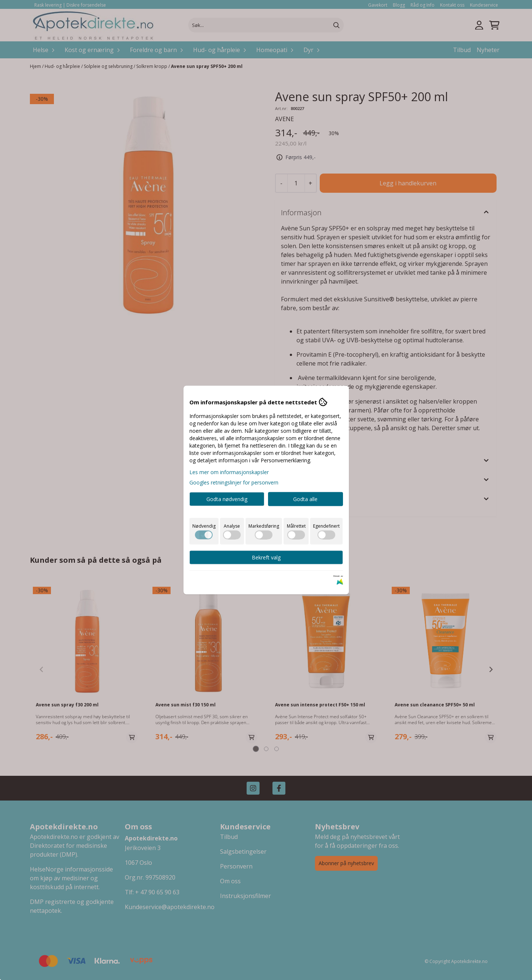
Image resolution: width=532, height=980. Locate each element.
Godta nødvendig (227, 499)
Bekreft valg (266, 557)
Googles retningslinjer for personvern (234, 482)
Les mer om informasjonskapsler (229, 472)
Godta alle (305, 499)
